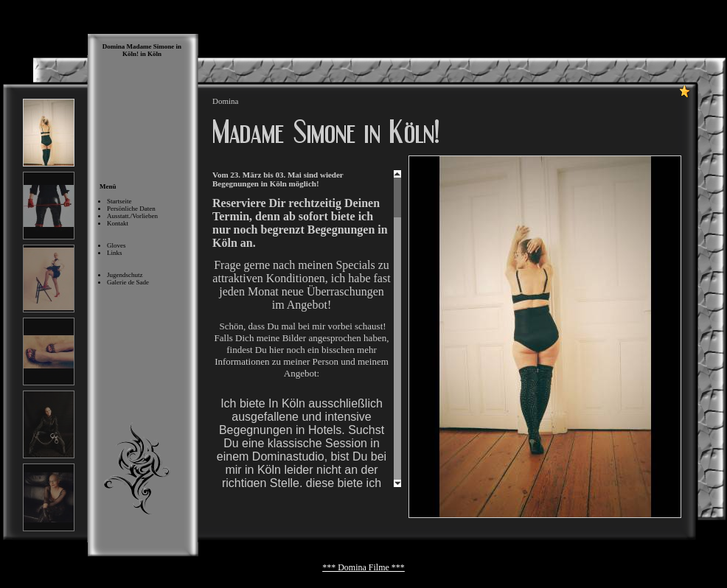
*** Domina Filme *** (363, 567)
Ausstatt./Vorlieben (132, 216)
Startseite (119, 201)
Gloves (116, 245)
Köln (154, 54)
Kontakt (118, 223)
